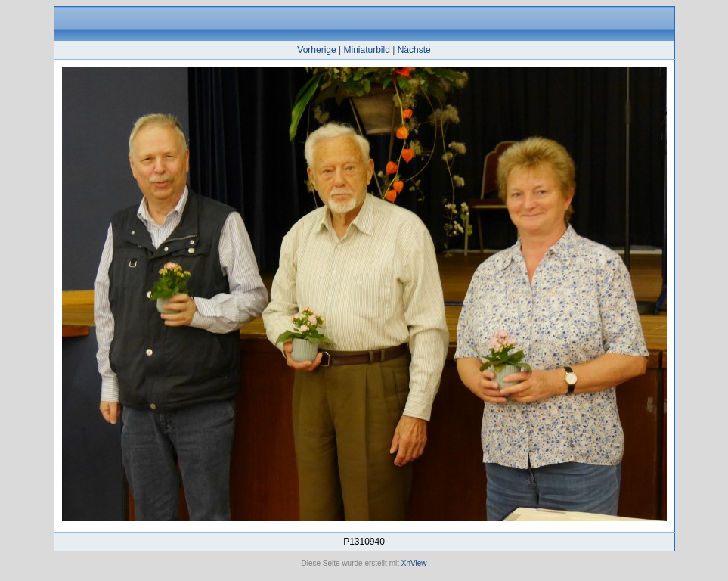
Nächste (414, 50)
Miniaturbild (366, 50)
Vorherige (316, 50)
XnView (414, 563)
